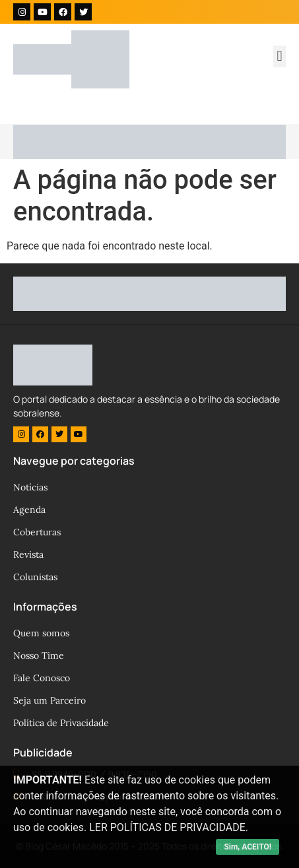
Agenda (29, 510)
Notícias (30, 487)
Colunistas (35, 577)
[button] (280, 56)
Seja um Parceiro (50, 700)
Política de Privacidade (61, 723)
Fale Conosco (42, 678)
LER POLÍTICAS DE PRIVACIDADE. (169, 827)
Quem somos (41, 633)
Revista (28, 554)
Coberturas (37, 532)
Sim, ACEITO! (248, 847)
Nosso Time (39, 655)
